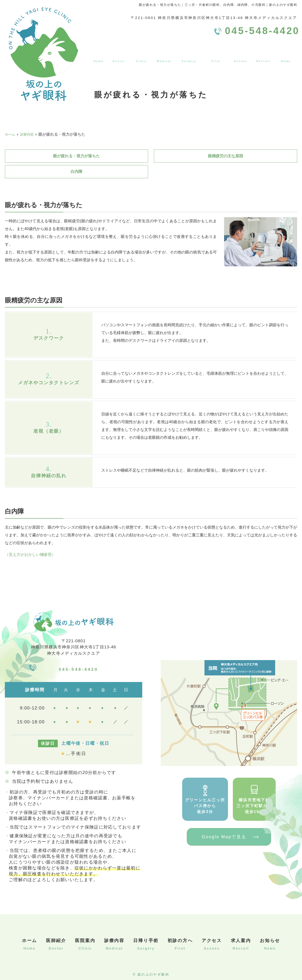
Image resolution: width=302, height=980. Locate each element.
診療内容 (163, 53)
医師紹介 (118, 53)
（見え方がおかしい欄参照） (30, 555)
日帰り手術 (188, 53)
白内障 (76, 172)
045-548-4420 (79, 667)
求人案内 (264, 53)
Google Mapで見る (224, 837)
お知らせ (287, 53)
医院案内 (140, 53)
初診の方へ (216, 53)
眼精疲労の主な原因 (226, 156)
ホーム (97, 53)
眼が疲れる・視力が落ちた (76, 156)
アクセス (241, 53)
